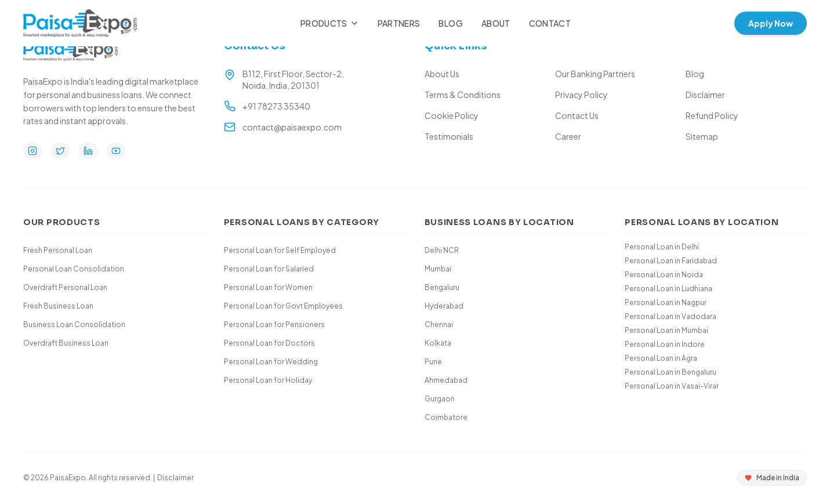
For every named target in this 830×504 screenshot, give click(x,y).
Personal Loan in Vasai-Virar (672, 386)
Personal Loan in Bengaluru (670, 372)
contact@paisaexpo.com (292, 127)
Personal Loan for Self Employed (280, 250)
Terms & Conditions (463, 95)
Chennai (439, 324)
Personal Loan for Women (268, 287)
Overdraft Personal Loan (65, 287)
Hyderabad (444, 306)
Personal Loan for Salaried (269, 269)
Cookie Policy (452, 115)
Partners (399, 23)
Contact (550, 23)
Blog (450, 23)
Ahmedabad (446, 380)
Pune (433, 362)
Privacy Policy (581, 95)
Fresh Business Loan (58, 306)
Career (568, 136)
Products (330, 23)
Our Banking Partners (595, 74)
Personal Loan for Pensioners (274, 324)
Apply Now (771, 23)
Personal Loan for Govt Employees (283, 306)
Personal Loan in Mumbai (666, 330)
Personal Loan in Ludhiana (668, 289)
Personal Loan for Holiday (268, 380)
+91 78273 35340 (276, 106)
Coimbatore (446, 417)
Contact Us (577, 115)
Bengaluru (442, 287)
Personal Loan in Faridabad (671, 261)
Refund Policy (712, 115)
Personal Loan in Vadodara (670, 316)
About (496, 23)
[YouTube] (116, 151)
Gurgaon (440, 399)
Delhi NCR (442, 250)
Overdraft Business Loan (66, 343)
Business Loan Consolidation (74, 324)
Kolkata (438, 343)
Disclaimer (705, 95)
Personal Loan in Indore (665, 344)
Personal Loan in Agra (661, 358)
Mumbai (438, 269)
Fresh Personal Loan (58, 250)
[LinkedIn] (88, 151)
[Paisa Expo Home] (80, 23)
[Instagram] (32, 151)
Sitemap (702, 136)
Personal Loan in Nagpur (666, 302)
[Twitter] (60, 151)
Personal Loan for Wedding (271, 362)
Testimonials (449, 136)
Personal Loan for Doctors (269, 343)
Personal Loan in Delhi (662, 247)
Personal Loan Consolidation (74, 269)
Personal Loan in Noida (664, 275)
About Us (442, 74)
